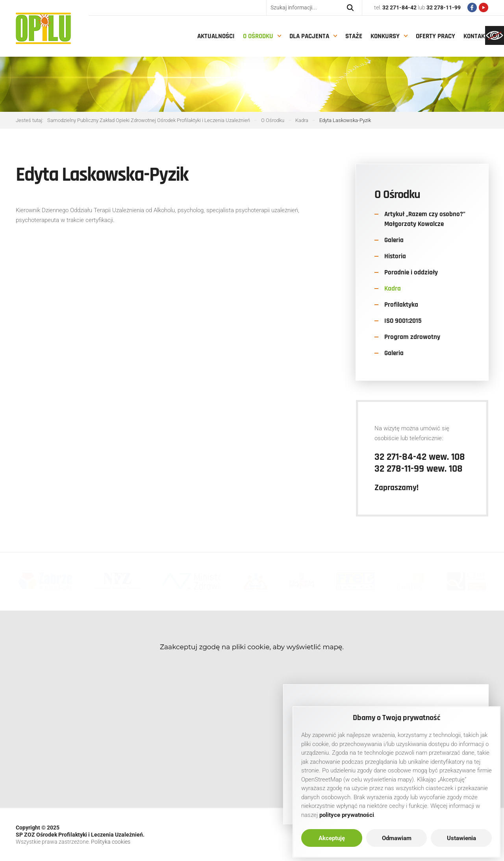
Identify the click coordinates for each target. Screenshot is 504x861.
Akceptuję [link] (332, 838)
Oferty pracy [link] (435, 36)
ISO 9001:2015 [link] (403, 321)
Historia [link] (395, 256)
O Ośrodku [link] (258, 36)
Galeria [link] (394, 240)
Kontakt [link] (476, 36)
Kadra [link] (393, 289)
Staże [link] (354, 36)
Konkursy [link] (385, 36)
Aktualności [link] (216, 36)
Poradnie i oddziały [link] (411, 272)
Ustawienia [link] (461, 838)
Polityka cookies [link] (111, 842)
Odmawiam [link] (397, 838)
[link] (495, 35)
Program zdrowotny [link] (412, 337)
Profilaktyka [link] (401, 305)
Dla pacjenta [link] (309, 36)
